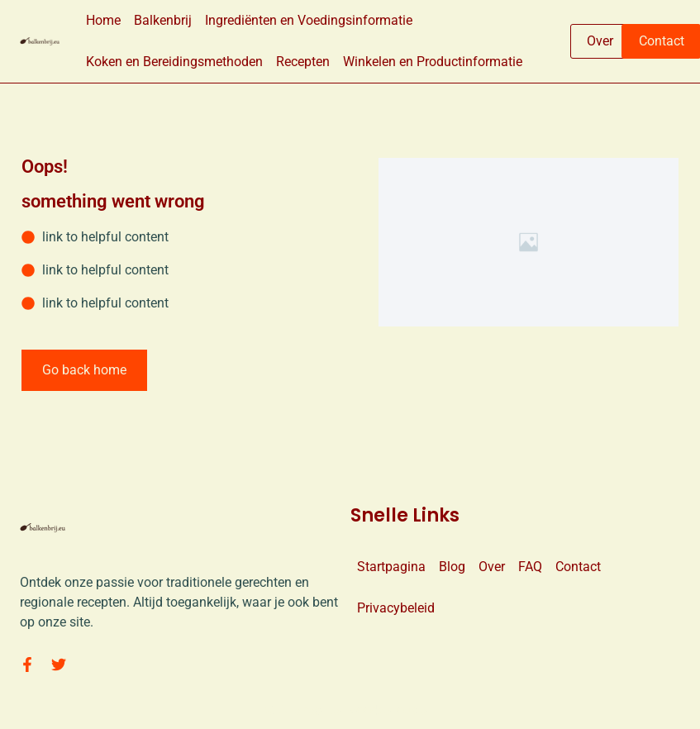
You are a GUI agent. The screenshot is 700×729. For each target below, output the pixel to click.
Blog (452, 567)
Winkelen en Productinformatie (433, 62)
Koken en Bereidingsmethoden (174, 62)
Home (103, 20)
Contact (578, 567)
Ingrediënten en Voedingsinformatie (309, 20)
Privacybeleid (396, 608)
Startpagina (391, 567)
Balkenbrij (163, 20)
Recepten (303, 62)
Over (492, 567)
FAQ (530, 567)
